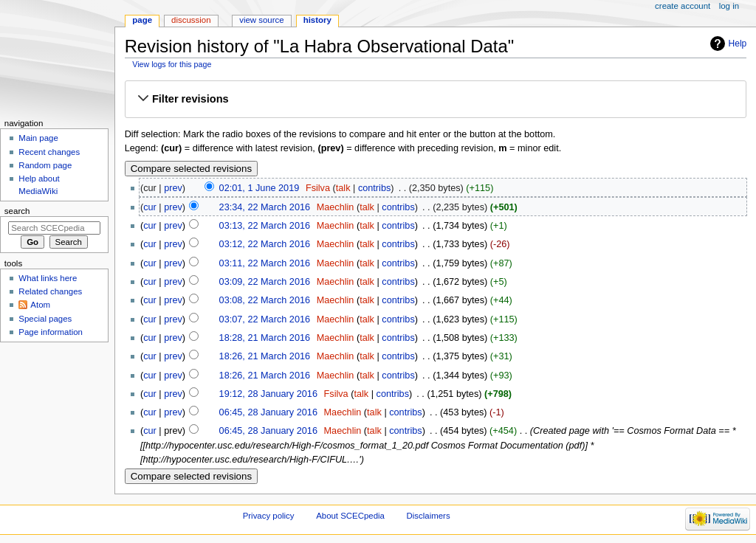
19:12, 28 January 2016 (268, 394)
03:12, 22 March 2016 (265, 244)
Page (142, 20)
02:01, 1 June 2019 (260, 188)
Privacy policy (269, 516)
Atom (40, 305)
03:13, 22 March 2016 (265, 226)
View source (261, 20)
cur (150, 207)
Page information (51, 332)
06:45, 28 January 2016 (268, 412)
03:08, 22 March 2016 (265, 300)
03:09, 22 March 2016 (265, 282)
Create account (683, 6)
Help (738, 44)
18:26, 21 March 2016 (265, 356)
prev (173, 188)
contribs (374, 188)
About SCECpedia (350, 516)
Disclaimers (429, 516)
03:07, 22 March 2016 (265, 319)
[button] (436, 100)
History (317, 20)
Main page (38, 138)
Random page (45, 165)
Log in (729, 6)
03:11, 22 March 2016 (265, 263)
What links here (48, 278)
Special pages (45, 319)
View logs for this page (172, 64)
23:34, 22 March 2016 (265, 207)
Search (17, 211)
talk (343, 188)
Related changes (50, 291)
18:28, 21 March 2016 (265, 338)
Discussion (191, 20)
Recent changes (49, 152)
